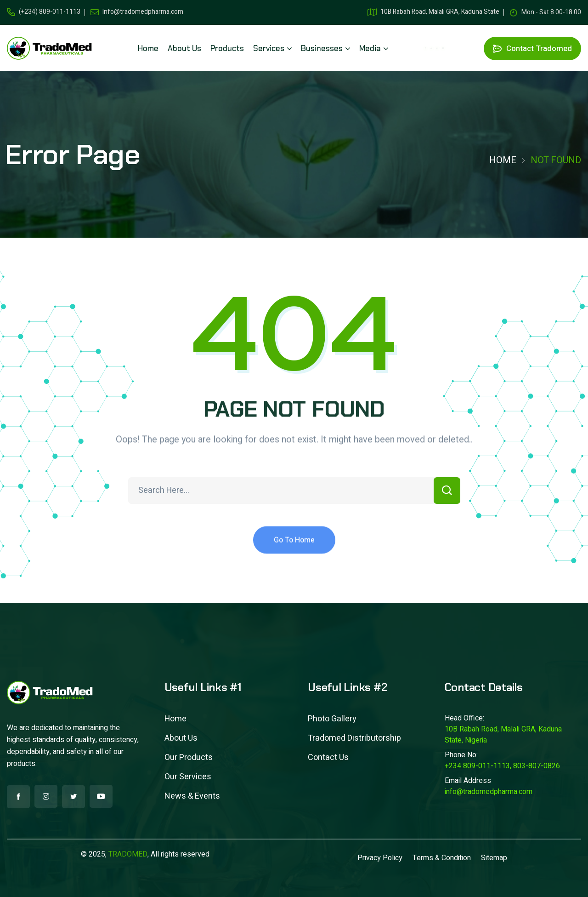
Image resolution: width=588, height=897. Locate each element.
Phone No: (461, 755)
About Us (181, 738)
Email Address (468, 781)
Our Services (188, 777)
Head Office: (464, 718)
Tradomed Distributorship (354, 738)
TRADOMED (128, 854)
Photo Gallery (332, 719)
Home (503, 160)
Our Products (189, 757)
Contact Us (328, 757)
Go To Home (294, 551)
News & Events (192, 796)
